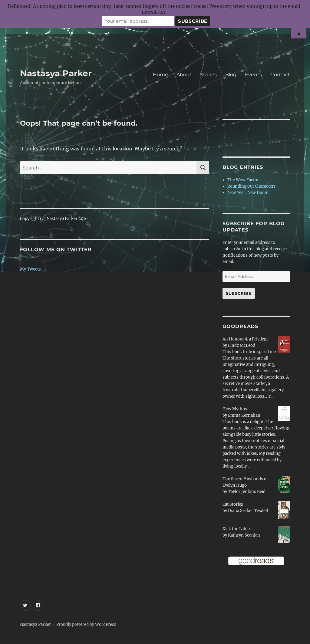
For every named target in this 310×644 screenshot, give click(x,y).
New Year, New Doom (248, 193)
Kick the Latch (236, 529)
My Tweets (30, 269)
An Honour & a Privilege (246, 339)
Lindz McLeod (242, 345)
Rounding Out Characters (252, 186)
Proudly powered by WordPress (86, 624)
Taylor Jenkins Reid (247, 492)
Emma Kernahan (244, 415)
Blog (231, 75)
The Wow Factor (243, 180)
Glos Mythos (235, 409)
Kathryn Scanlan (244, 535)
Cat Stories (233, 504)
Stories (208, 75)
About (184, 75)
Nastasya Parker (56, 73)
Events (253, 75)
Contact (280, 75)
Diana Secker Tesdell (248, 511)
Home (160, 75)
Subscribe (239, 293)
